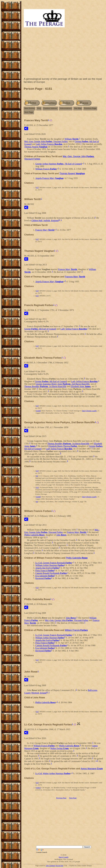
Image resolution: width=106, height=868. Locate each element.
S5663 (38, 788)
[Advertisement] (64, 53)
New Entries (30, 108)
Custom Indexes (50, 108)
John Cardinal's (51, 866)
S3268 (38, 411)
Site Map (78, 108)
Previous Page (90, 108)
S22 (37, 487)
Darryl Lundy (64, 857)
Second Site (59, 866)
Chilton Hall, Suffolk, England (45, 220)
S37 (37, 187)
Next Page (29, 112)
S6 (37, 476)
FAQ (39, 108)
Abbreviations (66, 108)
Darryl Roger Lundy (89, 411)
